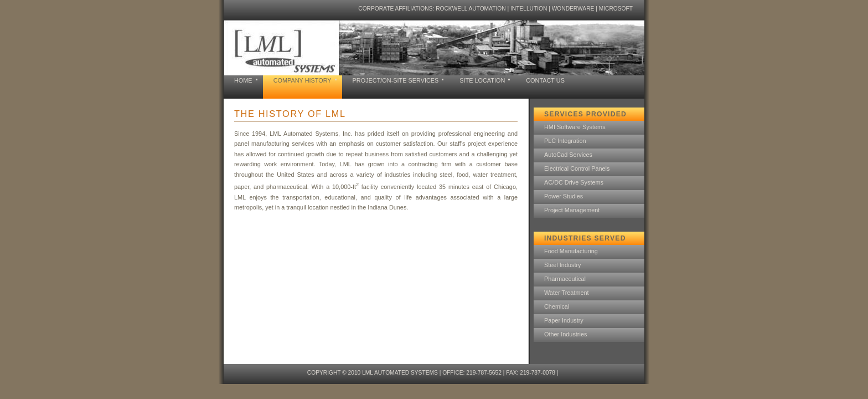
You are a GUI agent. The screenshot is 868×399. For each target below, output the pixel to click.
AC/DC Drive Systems (574, 182)
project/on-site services (396, 80)
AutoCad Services (568, 155)
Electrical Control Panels (577, 168)
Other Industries (565, 334)
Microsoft (616, 9)
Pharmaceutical (565, 279)
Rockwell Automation (471, 9)
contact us (545, 80)
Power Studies (564, 196)
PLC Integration (565, 141)
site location (482, 80)
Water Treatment (567, 293)
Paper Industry (564, 320)
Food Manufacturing (571, 251)
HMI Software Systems (575, 127)
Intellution (529, 9)
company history (303, 80)
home (243, 80)
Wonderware (573, 9)
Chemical (557, 306)
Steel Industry (563, 265)
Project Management (572, 210)
